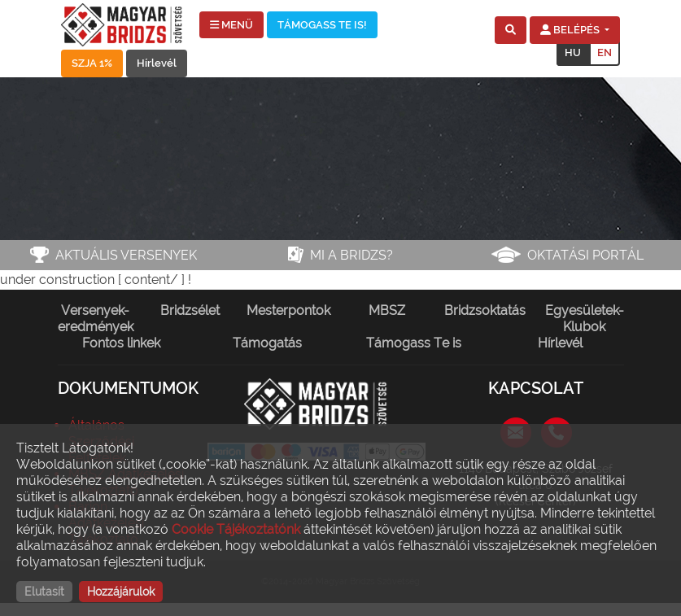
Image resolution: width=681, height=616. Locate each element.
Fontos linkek (121, 343)
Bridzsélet (190, 310)
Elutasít (44, 592)
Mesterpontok (288, 310)
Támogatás (267, 343)
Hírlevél (157, 63)
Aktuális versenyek (126, 255)
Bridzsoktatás (485, 310)
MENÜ (231, 25)
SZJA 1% (92, 63)
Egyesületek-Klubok (585, 319)
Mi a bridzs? (351, 255)
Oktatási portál (585, 255)
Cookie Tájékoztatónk (236, 529)
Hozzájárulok (121, 592)
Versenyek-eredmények (96, 319)
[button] (511, 30)
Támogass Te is (414, 343)
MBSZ (387, 310)
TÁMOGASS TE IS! (322, 25)
